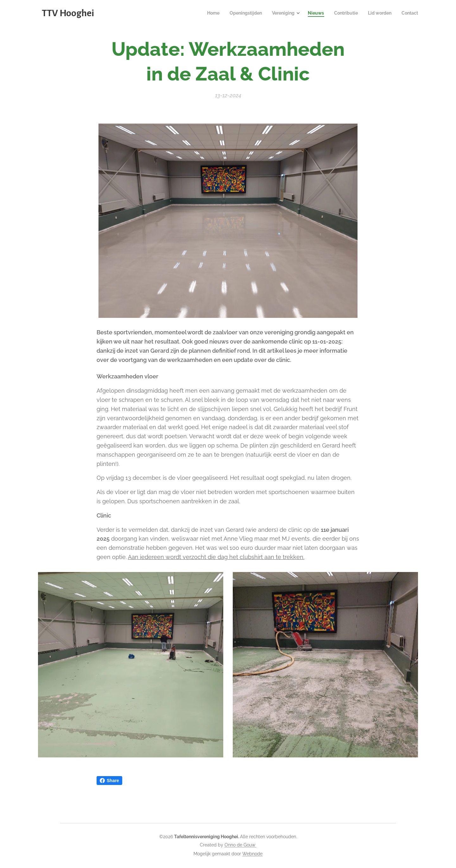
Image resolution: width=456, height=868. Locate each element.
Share (109, 781)
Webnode (252, 854)
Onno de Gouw (241, 845)
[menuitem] (202, 13)
